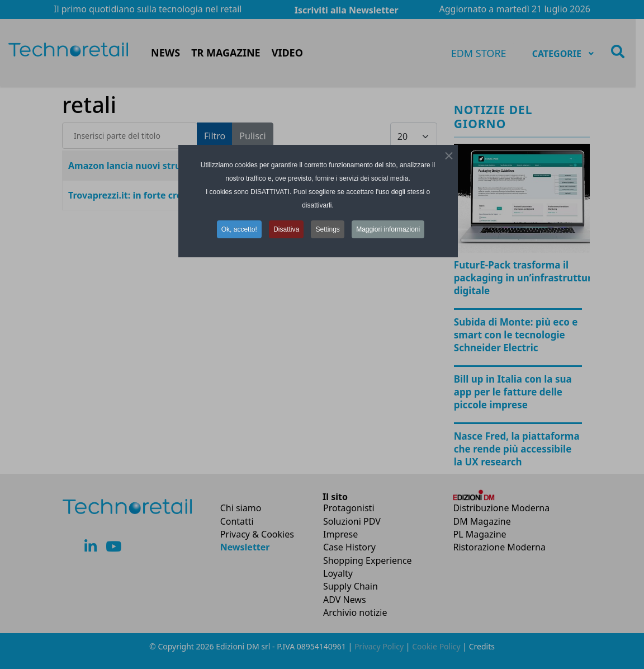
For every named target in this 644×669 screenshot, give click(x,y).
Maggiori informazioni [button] (388, 227)
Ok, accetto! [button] (239, 227)
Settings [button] (327, 227)
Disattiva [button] (286, 227)
